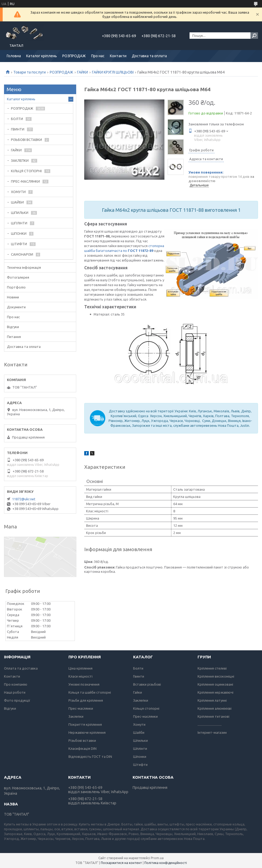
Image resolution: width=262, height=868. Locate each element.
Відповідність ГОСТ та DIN (90, 756)
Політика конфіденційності (166, 863)
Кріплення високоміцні (216, 676)
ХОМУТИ (18, 192)
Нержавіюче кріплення (87, 732)
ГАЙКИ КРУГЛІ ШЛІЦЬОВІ (113, 72)
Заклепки (76, 716)
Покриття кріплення (85, 724)
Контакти (118, 56)
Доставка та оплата (149, 56)
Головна (14, 56)
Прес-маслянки (81, 708)
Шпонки (140, 756)
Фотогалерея (18, 277)
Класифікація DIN (82, 748)
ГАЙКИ (82, 72)
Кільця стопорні (146, 708)
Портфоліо (16, 287)
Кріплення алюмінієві (215, 708)
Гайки (138, 692)
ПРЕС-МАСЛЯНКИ (25, 181)
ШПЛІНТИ (19, 223)
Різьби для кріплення (86, 700)
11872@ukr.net (24, 499)
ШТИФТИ (19, 244)
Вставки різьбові (147, 684)
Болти (138, 668)
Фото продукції (17, 700)
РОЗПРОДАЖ (74, 56)
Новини (13, 297)
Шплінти (140, 748)
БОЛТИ (17, 119)
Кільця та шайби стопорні (90, 692)
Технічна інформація (24, 267)
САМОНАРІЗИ (22, 254)
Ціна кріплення (80, 668)
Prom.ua (157, 858)
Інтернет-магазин (212, 732)
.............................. (210, 724)
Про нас (98, 56)
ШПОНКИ (19, 233)
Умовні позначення (84, 684)
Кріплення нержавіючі (215, 692)
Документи (16, 307)
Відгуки (13, 327)
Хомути (139, 724)
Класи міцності (80, 676)
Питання (14, 337)
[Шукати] (254, 36)
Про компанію (16, 684)
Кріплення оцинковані (215, 684)
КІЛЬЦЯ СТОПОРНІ (26, 171)
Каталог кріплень (42, 56)
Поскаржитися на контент (121, 863)
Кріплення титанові (213, 716)
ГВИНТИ (18, 129)
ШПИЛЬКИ (20, 213)
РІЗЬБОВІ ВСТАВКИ (26, 140)
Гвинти (139, 676)
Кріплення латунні (212, 700)
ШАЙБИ (17, 202)
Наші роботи (15, 692)
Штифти (140, 765)
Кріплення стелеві (212, 668)
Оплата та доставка (21, 668)
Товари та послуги (30, 72)
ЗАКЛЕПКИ (20, 160)
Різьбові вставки (82, 740)
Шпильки (140, 740)
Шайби (139, 732)
